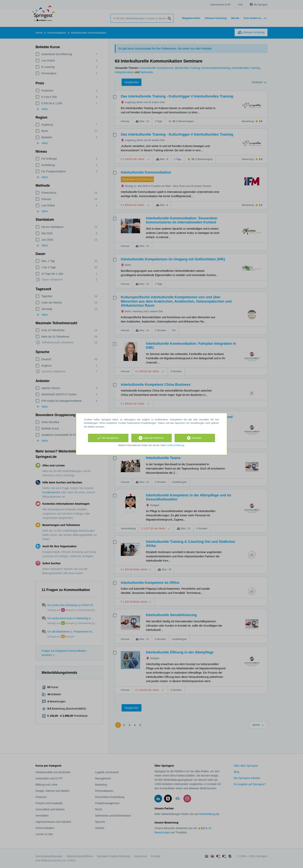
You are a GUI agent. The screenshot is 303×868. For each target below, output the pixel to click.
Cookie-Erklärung (175, 445)
